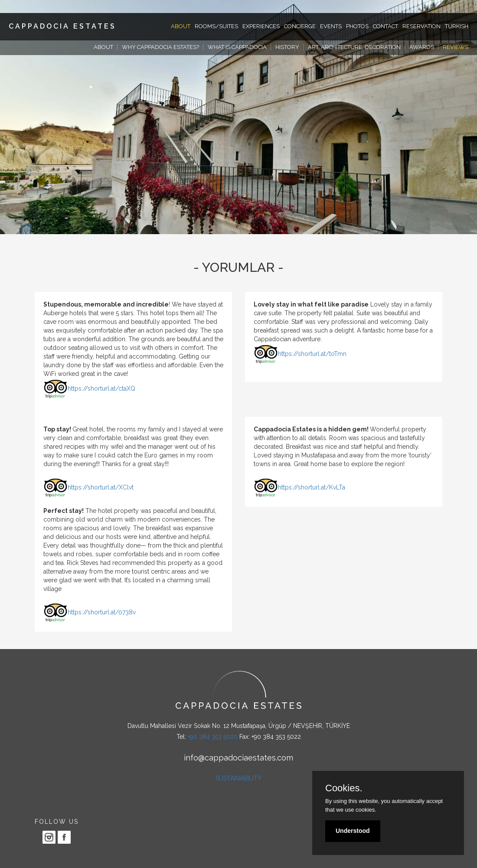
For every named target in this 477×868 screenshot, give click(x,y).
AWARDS (422, 47)
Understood (353, 831)
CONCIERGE (300, 26)
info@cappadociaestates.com (238, 758)
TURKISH (457, 26)
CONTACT (386, 26)
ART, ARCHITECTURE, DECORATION (354, 47)
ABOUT (181, 26)
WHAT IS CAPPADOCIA (237, 47)
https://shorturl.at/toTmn (312, 354)
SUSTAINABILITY (238, 778)
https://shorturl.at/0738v (102, 612)
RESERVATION (421, 26)
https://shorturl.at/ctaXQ (101, 388)
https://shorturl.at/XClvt (101, 487)
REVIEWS (456, 47)
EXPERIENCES (261, 26)
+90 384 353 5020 (213, 737)
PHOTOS (357, 26)
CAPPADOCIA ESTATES (62, 26)
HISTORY (287, 47)
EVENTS (331, 26)
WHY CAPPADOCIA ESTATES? (160, 47)
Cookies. (344, 788)
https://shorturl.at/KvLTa (312, 487)
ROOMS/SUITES (216, 26)
